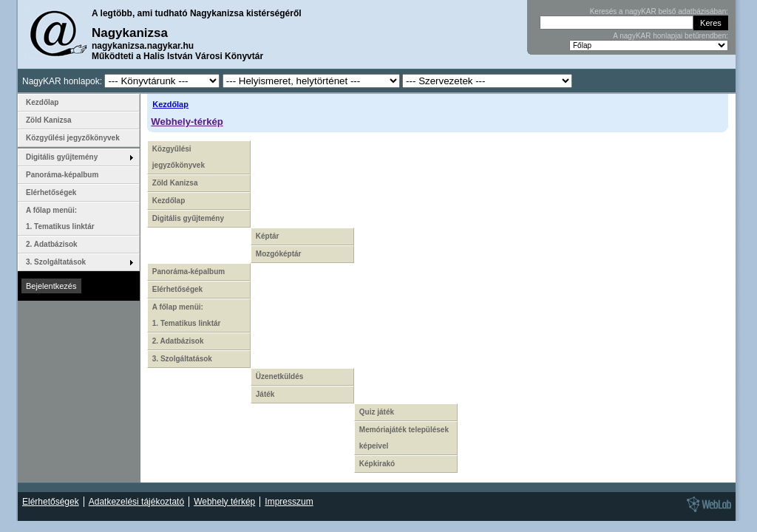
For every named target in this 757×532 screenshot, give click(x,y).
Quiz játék (377, 412)
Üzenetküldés (279, 376)
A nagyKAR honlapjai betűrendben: (671, 36)
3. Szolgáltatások (182, 359)
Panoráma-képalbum (189, 272)
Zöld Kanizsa (175, 183)
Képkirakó (377, 464)
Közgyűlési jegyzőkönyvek (179, 157)
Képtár (268, 236)
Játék (265, 394)
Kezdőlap (170, 104)
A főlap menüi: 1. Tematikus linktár (187, 315)
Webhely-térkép (187, 122)
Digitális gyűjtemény (188, 218)
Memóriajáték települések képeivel (404, 438)
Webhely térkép (224, 502)
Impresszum (289, 502)
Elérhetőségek (177, 289)
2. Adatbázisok (178, 341)
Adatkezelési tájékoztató (136, 502)
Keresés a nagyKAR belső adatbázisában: (659, 11)
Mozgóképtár (279, 254)
